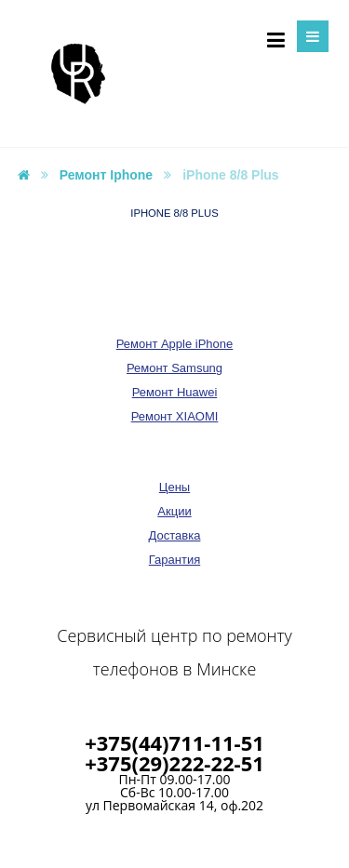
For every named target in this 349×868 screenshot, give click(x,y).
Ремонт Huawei (175, 392)
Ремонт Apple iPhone (175, 344)
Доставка (175, 535)
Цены (174, 487)
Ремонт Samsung (174, 368)
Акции (174, 511)
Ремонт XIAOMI (175, 416)
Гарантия (174, 560)
